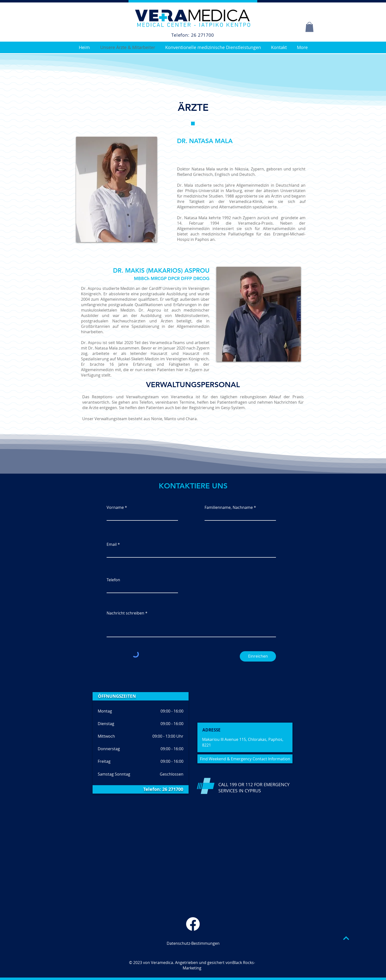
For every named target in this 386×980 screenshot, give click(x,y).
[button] (309, 27)
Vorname (115, 507)
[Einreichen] (258, 656)
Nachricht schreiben (125, 613)
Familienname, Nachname (229, 507)
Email (112, 544)
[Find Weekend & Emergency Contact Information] (245, 759)
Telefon (113, 580)
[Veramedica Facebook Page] (193, 924)
